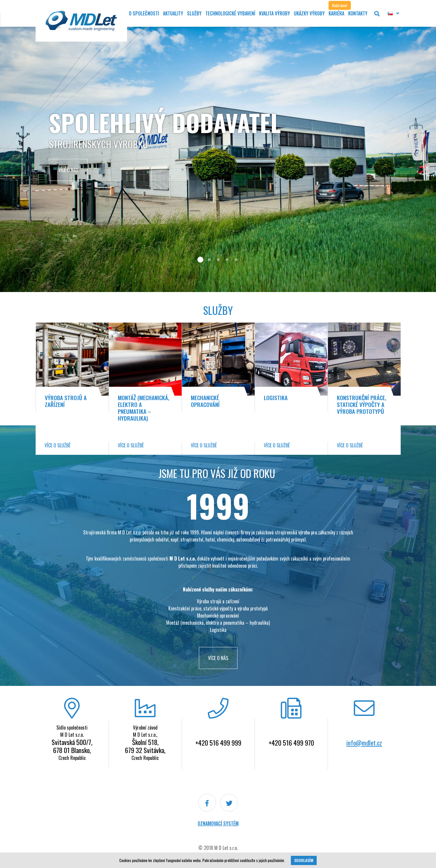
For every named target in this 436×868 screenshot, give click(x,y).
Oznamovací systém (218, 823)
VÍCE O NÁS (218, 658)
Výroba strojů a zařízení (66, 401)
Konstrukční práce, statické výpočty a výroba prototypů (362, 404)
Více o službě (58, 445)
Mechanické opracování (205, 401)
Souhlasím (304, 860)
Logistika (276, 398)
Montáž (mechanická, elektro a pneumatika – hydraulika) (144, 408)
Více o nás (68, 170)
